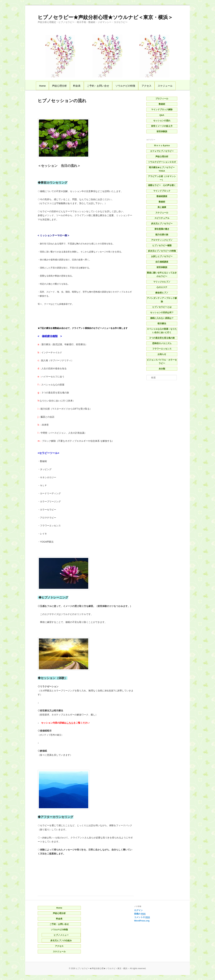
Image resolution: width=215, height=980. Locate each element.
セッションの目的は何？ (162, 312)
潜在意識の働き (162, 229)
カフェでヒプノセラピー (162, 151)
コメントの (142, 917)
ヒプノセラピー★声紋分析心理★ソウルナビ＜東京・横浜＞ (105, 17)
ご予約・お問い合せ (98, 86)
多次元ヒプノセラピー (162, 224)
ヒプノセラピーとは (162, 307)
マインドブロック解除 (162, 109)
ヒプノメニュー (61, 935)
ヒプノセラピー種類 (162, 245)
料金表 (77, 86)
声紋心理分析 (59, 86)
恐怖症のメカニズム (162, 343)
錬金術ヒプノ (162, 293)
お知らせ (162, 354)
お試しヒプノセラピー (162, 256)
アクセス (147, 86)
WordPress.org (142, 921)
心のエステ (162, 287)
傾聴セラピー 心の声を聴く (162, 185)
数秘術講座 (162, 196)
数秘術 (162, 104)
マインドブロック (162, 191)
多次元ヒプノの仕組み (61, 940)
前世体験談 (162, 131)
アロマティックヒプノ (162, 240)
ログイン (138, 910)
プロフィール (162, 99)
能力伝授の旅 (162, 235)
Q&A (162, 115)
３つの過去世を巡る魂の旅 (162, 338)
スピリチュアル (162, 218)
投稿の (140, 914)
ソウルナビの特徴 (125, 86)
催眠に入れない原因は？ (162, 318)
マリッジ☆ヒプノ (162, 282)
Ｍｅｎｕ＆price (162, 145)
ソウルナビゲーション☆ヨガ (162, 162)
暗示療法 (162, 324)
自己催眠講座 (162, 262)
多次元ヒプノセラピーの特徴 (162, 251)
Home (42, 86)
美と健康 (162, 207)
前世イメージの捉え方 (162, 126)
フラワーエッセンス (162, 349)
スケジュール (165, 86)
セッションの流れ (162, 121)
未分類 (162, 369)
